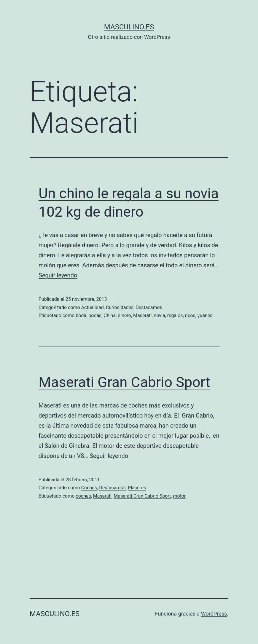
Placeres (137, 488)
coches (83, 496)
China (110, 315)
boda (81, 315)
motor (179, 496)
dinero (124, 315)
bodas (95, 315)
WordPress (214, 614)
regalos (175, 315)
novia (160, 315)
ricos (190, 315)
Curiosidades (120, 307)
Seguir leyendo (58, 275)
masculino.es (129, 27)
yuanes (205, 315)
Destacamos (149, 307)
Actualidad (93, 307)
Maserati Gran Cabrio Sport (124, 382)
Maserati (142, 315)
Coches (89, 488)
